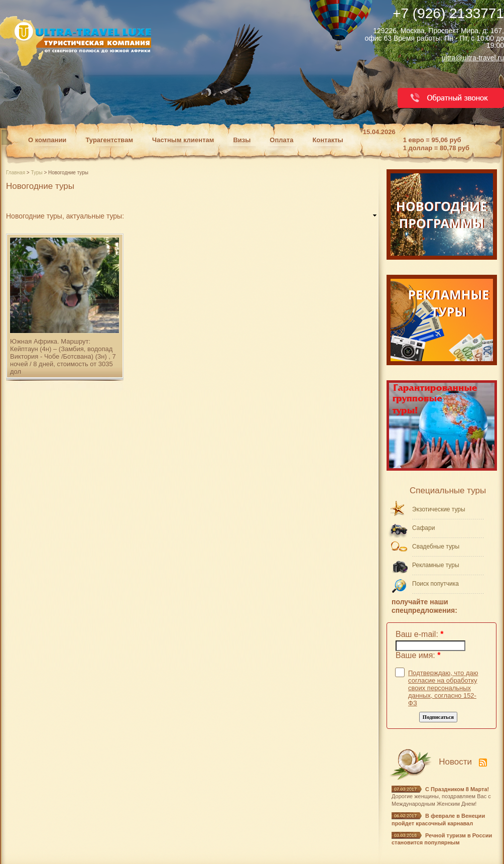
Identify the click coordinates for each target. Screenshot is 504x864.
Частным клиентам (183, 140)
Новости (455, 762)
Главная (16, 173)
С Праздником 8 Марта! (457, 789)
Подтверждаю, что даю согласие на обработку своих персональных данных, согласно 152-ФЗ (443, 688)
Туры (37, 173)
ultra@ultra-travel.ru (473, 58)
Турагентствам (109, 140)
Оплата (281, 140)
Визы (242, 140)
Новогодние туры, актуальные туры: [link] (65, 216)
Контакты (328, 140)
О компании (47, 140)
